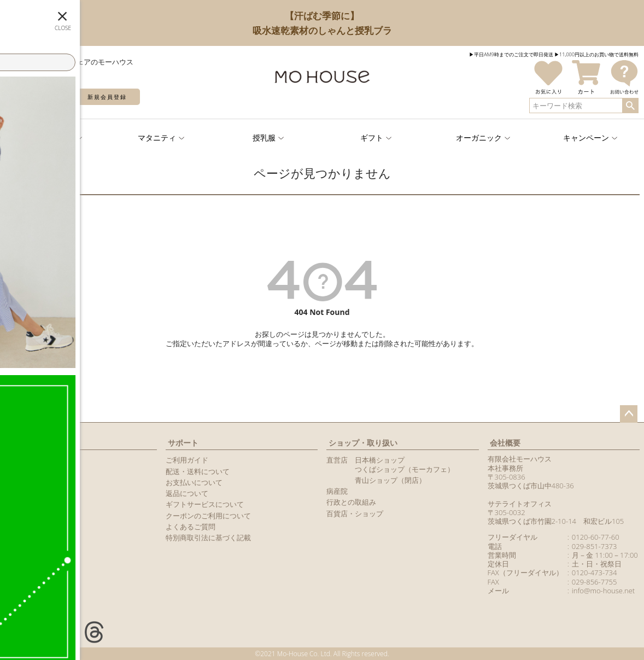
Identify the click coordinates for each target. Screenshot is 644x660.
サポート (183, 443)
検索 (630, 106)
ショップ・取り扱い (363, 443)
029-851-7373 (595, 546)
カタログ (19, 504)
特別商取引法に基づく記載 (208, 538)
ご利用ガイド (187, 460)
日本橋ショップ (380, 460)
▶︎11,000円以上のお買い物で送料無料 (596, 54)
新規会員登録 (107, 97)
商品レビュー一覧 (33, 516)
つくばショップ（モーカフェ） (405, 469)
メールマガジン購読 (36, 493)
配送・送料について (198, 471)
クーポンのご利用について (208, 516)
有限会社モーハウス (520, 459)
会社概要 (505, 443)
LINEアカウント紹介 (37, 482)
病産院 (337, 491)
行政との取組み (351, 502)
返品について (187, 493)
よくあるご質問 (191, 527)
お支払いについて (194, 482)
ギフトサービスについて (205, 504)
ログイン (38, 97)
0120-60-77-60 (596, 537)
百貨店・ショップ (355, 513)
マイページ (26, 443)
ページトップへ (629, 414)
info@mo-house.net (603, 591)
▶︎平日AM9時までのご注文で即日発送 (511, 54)
